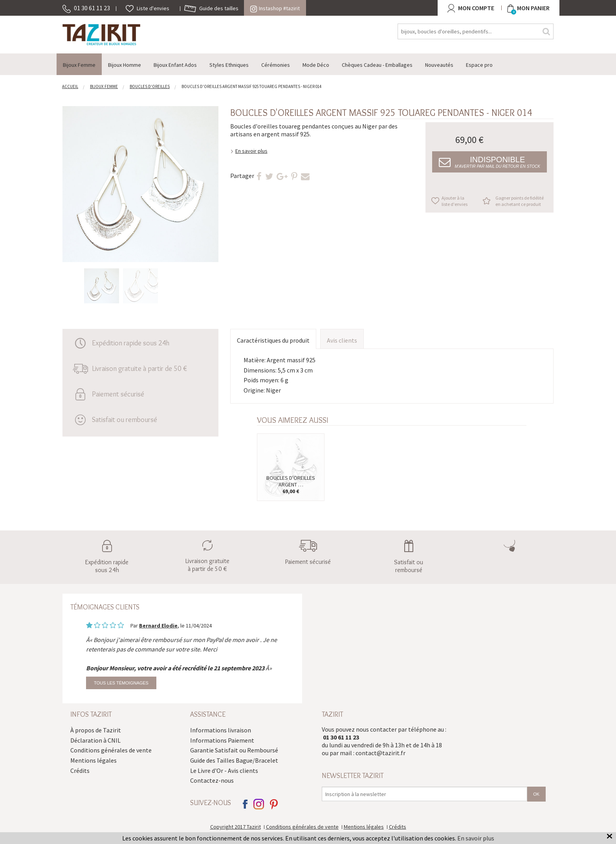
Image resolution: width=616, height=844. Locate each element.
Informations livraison (221, 730)
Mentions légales (93, 760)
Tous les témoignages (121, 683)
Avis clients (342, 340)
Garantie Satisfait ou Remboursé (234, 750)
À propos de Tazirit (96, 730)
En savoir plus (251, 151)
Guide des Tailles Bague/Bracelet (234, 760)
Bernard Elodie (158, 626)
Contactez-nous (212, 780)
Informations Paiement (222, 740)
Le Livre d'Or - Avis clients (224, 771)
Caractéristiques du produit (273, 340)
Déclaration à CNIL (95, 740)
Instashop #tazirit (275, 8)
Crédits (80, 771)
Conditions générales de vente (111, 750)
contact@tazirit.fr (380, 753)
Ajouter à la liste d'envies (455, 201)
